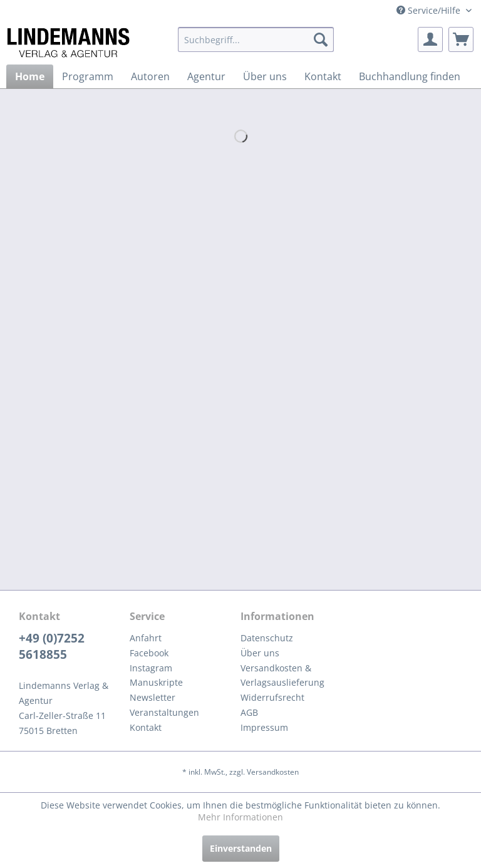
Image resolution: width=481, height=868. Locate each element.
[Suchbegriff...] (256, 39)
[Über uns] (265, 76)
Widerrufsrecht (272, 697)
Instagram (151, 668)
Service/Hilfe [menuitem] (430, 10)
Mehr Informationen (240, 817)
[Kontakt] (323, 76)
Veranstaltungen (164, 712)
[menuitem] (256, 39)
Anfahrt (146, 638)
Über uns (260, 653)
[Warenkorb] (461, 39)
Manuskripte (156, 682)
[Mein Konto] (430, 39)
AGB (249, 712)
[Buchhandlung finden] (410, 76)
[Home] (30, 76)
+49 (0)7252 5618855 (52, 646)
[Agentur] (206, 76)
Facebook (149, 653)
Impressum (264, 727)
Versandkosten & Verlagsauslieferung (282, 675)
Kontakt (146, 727)
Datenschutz (267, 638)
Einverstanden (241, 848)
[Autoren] (150, 76)
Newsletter (153, 697)
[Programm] (88, 76)
